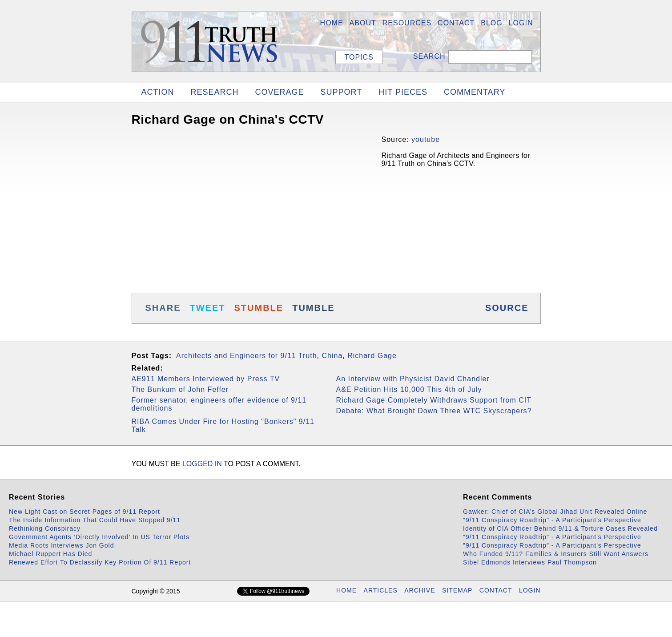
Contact (456, 23)
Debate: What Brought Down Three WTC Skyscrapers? (434, 411)
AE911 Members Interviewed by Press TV (206, 379)
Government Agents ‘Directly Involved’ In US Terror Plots (99, 537)
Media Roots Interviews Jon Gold (61, 545)
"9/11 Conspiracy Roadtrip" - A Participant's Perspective (552, 520)
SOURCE (507, 308)
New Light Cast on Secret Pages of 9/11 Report (85, 512)
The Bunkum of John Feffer (180, 389)
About (363, 23)
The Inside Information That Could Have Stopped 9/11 (95, 520)
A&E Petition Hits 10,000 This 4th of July (409, 389)
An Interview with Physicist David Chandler (413, 379)
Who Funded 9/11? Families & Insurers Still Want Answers (556, 554)
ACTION (158, 92)
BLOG (491, 23)
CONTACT (496, 590)
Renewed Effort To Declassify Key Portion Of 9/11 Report (100, 562)
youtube (426, 139)
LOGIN (521, 23)
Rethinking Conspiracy (45, 528)
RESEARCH (215, 92)
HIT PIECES (403, 92)
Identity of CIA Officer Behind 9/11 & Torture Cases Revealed (560, 528)
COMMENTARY (475, 92)
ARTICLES (381, 590)
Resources (407, 23)
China (332, 356)
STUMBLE (259, 308)
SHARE (163, 308)
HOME (332, 23)
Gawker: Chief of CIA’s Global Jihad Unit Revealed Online (555, 512)
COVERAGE (280, 92)
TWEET (208, 308)
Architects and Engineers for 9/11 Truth (246, 356)
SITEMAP (457, 590)
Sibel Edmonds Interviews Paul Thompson (530, 562)
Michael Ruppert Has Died (50, 554)
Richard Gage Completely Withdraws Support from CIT (434, 400)
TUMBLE (313, 308)
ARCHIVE (420, 590)
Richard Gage (372, 356)
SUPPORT (342, 92)
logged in (202, 464)
